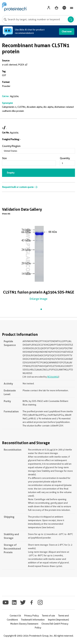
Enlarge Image (38, 299)
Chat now (67, 31)
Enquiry (11, 173)
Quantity (65, 158)
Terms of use (48, 616)
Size (4, 158)
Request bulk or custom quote (20, 187)
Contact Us (15, 616)
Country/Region (11, 146)
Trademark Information (33, 620)
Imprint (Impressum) (58, 620)
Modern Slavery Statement (24, 624)
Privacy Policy (31, 616)
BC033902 (53, 377)
